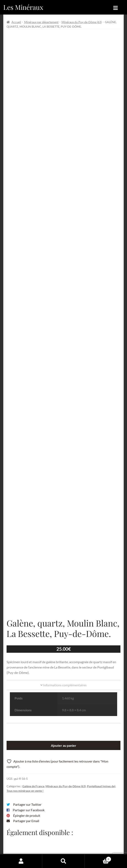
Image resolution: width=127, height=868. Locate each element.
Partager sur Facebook (29, 730)
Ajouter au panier (64, 665)
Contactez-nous (73, 846)
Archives (45, 831)
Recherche (63, 861)
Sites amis (46, 846)
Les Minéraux (23, 7)
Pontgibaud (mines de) (101, 706)
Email (85, 786)
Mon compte (21, 861)
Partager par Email (26, 741)
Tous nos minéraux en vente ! (25, 711)
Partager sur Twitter (27, 724)
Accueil (16, 22)
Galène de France (33, 706)
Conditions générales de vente (60, 839)
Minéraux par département (41, 22)
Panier (98, 858)
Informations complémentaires (63, 605)
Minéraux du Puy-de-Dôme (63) (82, 22)
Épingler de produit (27, 735)
